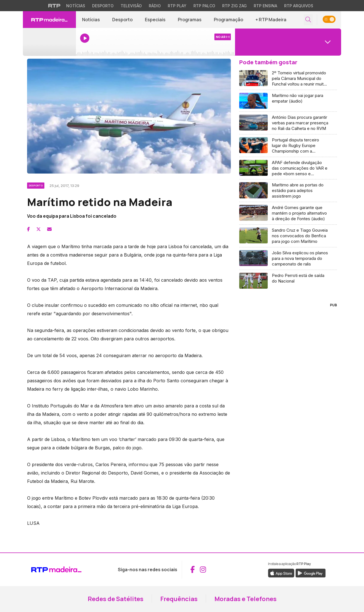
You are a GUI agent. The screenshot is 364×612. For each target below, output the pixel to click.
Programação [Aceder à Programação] (228, 20)
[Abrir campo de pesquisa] (308, 20)
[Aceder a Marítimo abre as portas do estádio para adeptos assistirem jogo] (288, 191)
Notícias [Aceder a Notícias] (91, 20)
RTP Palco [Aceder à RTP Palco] (204, 6)
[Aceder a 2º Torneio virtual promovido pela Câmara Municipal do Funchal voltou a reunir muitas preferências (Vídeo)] (288, 79)
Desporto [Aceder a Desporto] (122, 20)
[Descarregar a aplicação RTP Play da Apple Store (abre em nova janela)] (281, 573)
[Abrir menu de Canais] (288, 42)
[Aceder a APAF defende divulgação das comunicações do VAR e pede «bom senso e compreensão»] (288, 168)
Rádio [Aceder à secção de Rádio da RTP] (155, 6)
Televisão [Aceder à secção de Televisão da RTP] (131, 6)
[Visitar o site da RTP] (54, 6)
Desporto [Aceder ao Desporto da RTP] (103, 6)
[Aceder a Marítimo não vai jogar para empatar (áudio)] (288, 101)
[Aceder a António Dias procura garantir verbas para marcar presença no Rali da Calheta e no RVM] (288, 123)
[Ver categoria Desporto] (36, 185)
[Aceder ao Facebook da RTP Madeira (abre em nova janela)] (193, 570)
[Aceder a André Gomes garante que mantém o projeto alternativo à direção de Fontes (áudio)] (288, 213)
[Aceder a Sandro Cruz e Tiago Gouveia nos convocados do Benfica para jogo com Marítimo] (288, 236)
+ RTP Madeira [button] (271, 20)
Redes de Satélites (116, 599)
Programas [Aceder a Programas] (190, 20)
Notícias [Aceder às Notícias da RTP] (76, 6)
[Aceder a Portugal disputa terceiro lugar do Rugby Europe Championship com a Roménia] (288, 146)
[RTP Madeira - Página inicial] (49, 20)
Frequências (179, 599)
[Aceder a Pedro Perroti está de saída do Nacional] (288, 281)
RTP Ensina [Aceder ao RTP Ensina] (265, 6)
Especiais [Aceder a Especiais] (155, 20)
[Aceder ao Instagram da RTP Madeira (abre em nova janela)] (203, 570)
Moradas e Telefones (246, 599)
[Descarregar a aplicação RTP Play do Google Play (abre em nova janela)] (311, 573)
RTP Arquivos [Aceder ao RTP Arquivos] (299, 6)
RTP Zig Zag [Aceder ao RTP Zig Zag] (234, 6)
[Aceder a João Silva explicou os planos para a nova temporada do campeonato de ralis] (288, 259)
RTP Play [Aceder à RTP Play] (177, 6)
